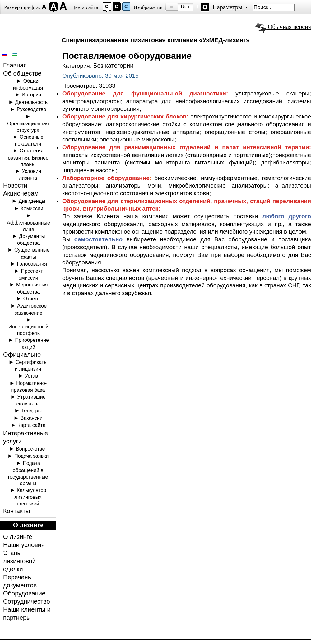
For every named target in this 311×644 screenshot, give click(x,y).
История (32, 95)
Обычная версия (283, 27)
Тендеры (31, 410)
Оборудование (24, 593)
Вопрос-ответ (31, 449)
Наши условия (24, 545)
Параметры (227, 7)
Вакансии (31, 418)
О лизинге (18, 537)
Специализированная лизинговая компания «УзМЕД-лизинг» (155, 40)
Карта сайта (31, 425)
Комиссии (32, 208)
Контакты (16, 511)
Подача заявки (31, 456)
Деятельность (31, 102)
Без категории (113, 66)
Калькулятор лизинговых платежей (30, 497)
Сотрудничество (27, 601)
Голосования (32, 264)
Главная (15, 65)
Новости (15, 185)
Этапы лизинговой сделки (19, 561)
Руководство (32, 109)
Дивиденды (32, 201)
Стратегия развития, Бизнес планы (28, 157)
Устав (31, 376)
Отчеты (32, 299)
